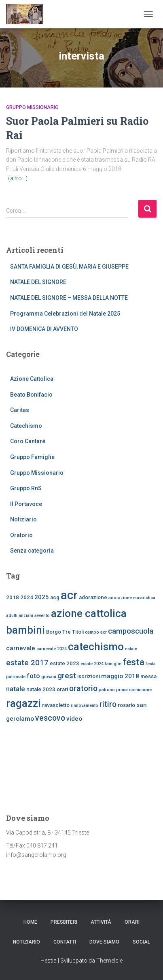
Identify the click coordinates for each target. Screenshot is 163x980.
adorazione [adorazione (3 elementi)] (93, 597)
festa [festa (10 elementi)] (133, 662)
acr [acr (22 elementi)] (69, 595)
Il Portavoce (26, 504)
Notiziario (23, 519)
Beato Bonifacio (31, 395)
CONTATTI (65, 942)
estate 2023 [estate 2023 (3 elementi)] (65, 663)
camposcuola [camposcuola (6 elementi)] (131, 631)
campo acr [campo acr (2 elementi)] (96, 632)
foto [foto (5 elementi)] (33, 676)
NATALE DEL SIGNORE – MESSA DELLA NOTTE (69, 298)
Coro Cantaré (28, 441)
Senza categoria (32, 551)
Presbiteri (64, 922)
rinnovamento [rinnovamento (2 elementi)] (85, 706)
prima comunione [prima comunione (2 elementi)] (134, 690)
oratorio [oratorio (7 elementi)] (83, 689)
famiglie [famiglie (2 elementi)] (113, 664)
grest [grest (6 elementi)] (67, 676)
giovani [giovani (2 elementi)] (49, 677)
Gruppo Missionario (32, 107)
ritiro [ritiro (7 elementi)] (108, 704)
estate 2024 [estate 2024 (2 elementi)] (92, 664)
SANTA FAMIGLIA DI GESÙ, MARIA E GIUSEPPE (69, 267)
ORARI (132, 922)
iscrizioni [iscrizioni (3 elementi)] (89, 676)
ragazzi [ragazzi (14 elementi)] (23, 703)
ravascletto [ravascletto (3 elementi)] (56, 705)
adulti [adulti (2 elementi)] (12, 616)
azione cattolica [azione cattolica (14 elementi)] (89, 613)
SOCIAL (141, 942)
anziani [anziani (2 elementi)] (26, 616)
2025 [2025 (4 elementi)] (42, 597)
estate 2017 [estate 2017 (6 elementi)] (27, 663)
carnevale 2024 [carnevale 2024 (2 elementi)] (52, 649)
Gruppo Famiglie (32, 457)
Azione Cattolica (32, 379)
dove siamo (104, 942)
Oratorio (21, 535)
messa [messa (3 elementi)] (148, 676)
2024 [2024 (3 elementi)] (27, 597)
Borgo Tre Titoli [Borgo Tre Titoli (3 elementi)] (65, 632)
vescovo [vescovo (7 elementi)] (50, 718)
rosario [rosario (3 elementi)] (126, 705)
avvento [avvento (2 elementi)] (42, 616)
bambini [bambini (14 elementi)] (25, 630)
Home (30, 922)
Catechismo (26, 426)
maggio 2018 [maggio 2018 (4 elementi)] (120, 676)
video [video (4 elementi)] (74, 719)
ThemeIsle (109, 961)
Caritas (20, 410)
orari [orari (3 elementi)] (62, 689)
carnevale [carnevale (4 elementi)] (21, 648)
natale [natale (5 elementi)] (16, 689)
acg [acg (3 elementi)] (55, 597)
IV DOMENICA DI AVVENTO (44, 329)
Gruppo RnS (26, 488)
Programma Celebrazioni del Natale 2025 (65, 314)
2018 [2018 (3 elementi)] (13, 597)
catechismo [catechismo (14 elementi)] (96, 647)
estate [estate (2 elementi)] (131, 649)
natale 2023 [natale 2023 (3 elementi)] (41, 689)
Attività (101, 922)
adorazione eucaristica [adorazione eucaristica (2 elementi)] (132, 598)
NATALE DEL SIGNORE (38, 282)
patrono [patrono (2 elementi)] (107, 690)
